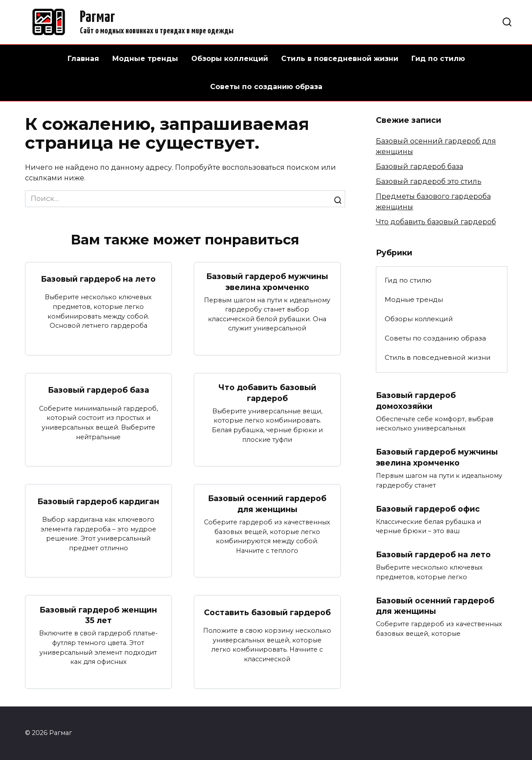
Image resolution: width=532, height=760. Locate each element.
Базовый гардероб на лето (98, 279)
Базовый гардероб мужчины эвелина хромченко (267, 282)
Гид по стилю (438, 59)
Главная (83, 59)
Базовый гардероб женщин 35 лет (98, 615)
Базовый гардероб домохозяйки (416, 401)
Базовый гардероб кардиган (98, 501)
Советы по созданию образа (266, 87)
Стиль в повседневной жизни (340, 59)
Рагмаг (97, 18)
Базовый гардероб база (98, 390)
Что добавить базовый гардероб (267, 393)
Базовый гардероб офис (428, 509)
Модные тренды (145, 59)
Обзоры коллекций (230, 59)
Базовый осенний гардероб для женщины (267, 504)
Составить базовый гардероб (267, 612)
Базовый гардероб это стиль (429, 181)
